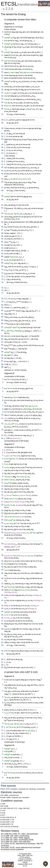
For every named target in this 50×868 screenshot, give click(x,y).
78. (2, 299)
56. (2, 227)
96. (2, 358)
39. (2, 158)
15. (2, 72)
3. (3, 388)
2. (3, 382)
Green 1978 (5, 789)
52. (2, 208)
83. (2, 314)
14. (2, 69)
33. (2, 139)
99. (2, 367)
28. (2, 120)
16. (2, 75)
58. (2, 233)
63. (2, 248)
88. (2, 330)
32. (2, 136)
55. (2, 222)
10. (2, 52)
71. (2, 273)
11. (2, 55)
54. (2, 217)
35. (2, 147)
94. (2, 352)
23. (2, 99)
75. (2, 288)
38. (2, 587)
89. (2, 336)
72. (2, 276)
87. (2, 327)
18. (2, 81)
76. (2, 290)
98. (2, 364)
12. (2, 60)
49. (2, 196)
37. (2, 153)
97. (2, 361)
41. (2, 164)
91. (2, 342)
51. (2, 205)
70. (2, 270)
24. (2, 102)
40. (2, 161)
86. (2, 324)
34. (2, 144)
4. (3, 391)
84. (2, 317)
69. (2, 266)
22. (2, 96)
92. (2, 345)
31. (2, 134)
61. (2, 242)
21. (2, 93)
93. (2, 348)
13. (2, 66)
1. (3, 379)
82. (2, 310)
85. (2, 320)
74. (2, 282)
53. (2, 213)
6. (3, 37)
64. (2, 251)
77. (2, 293)
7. (3, 41)
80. (2, 305)
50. (2, 199)
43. (2, 171)
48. (2, 191)
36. (2, 150)
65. (2, 254)
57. (2, 230)
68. (2, 263)
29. (2, 123)
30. (2, 128)
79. (2, 302)
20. (2, 90)
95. (2, 355)
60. (2, 239)
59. (2, 236)
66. (2, 256)
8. (3, 44)
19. (2, 87)
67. (2, 260)
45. (2, 179)
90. (2, 339)
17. (2, 78)
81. (2, 307)
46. (2, 182)
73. (2, 279)
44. (2, 174)
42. (2, 167)
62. (2, 245)
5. (3, 32)
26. (2, 109)
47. (2, 188)
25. (2, 106)
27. (2, 114)
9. (3, 47)
